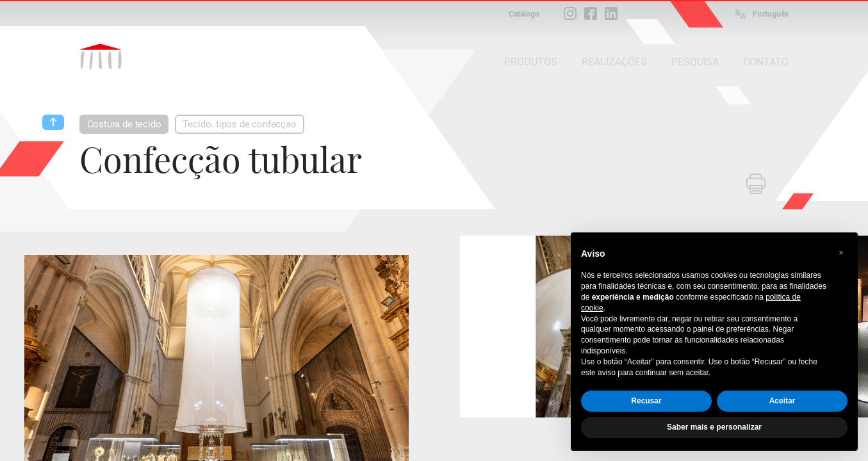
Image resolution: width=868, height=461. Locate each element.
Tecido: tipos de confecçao (239, 124)
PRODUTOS (531, 62)
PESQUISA (695, 62)
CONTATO (766, 62)
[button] (841, 253)
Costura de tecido (124, 124)
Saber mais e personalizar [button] (714, 427)
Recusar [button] (646, 401)
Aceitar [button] (782, 401)
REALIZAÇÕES (614, 62)
